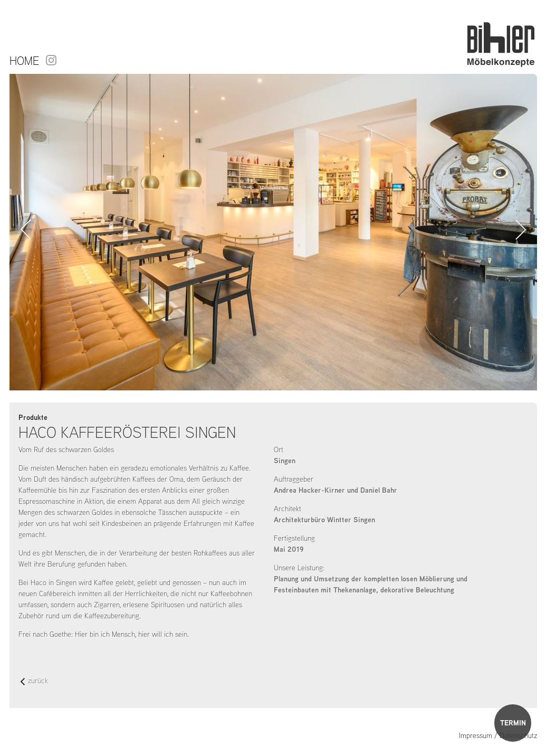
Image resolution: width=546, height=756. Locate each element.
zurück (34, 681)
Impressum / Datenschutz (498, 735)
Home (24, 61)
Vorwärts (521, 229)
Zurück (26, 229)
